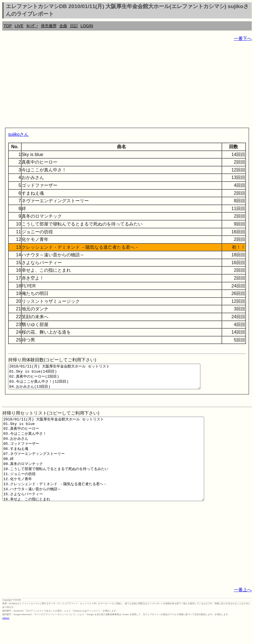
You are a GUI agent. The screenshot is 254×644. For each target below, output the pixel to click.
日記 (74, 26)
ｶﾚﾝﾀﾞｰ (32, 26)
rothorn (6, 640)
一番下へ (243, 39)
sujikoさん (18, 134)
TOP (8, 26)
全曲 (63, 26)
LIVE (19, 26)
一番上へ (243, 612)
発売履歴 (49, 26)
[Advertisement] (127, 86)
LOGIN (87, 26)
